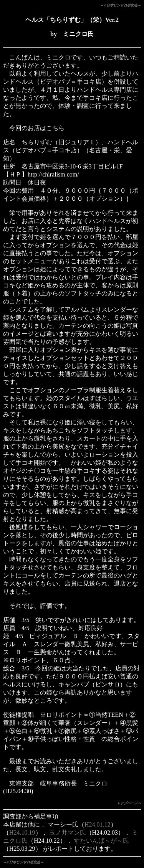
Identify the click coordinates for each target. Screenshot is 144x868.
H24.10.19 (22, 833)
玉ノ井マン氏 (68, 833)
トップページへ (129, 803)
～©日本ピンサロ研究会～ (121, 5)
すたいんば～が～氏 (101, 841)
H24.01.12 (98, 824)
